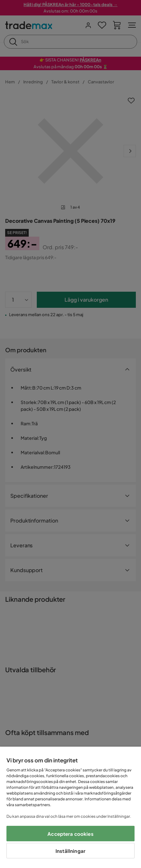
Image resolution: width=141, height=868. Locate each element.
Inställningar (70, 851)
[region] (70, 807)
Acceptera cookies (70, 834)
